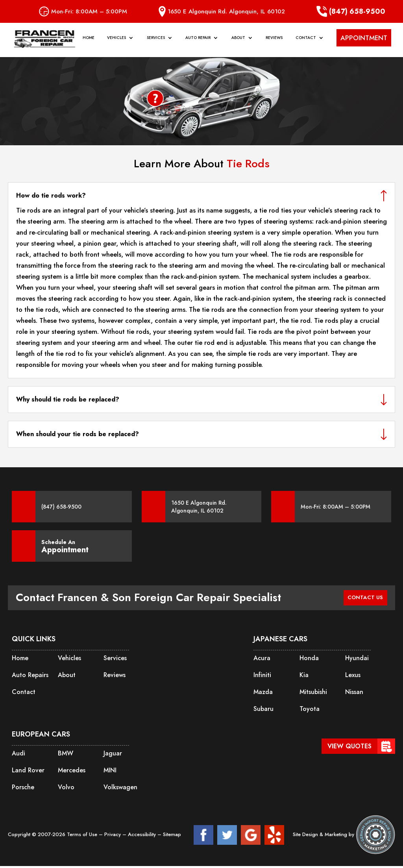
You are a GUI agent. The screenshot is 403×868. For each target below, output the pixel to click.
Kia (304, 677)
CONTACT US (361, 599)
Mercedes (72, 772)
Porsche (23, 789)
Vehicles (116, 42)
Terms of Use (83, 836)
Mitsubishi (313, 694)
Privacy (113, 836)
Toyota (310, 711)
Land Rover (28, 772)
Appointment (65, 550)
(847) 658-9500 (351, 11)
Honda (309, 660)
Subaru (263, 711)
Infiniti (262, 677)
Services (156, 42)
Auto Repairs (30, 677)
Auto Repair (198, 42)
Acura (262, 660)
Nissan (354, 694)
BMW (66, 755)
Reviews (274, 42)
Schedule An (65, 546)
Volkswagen (120, 789)
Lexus (353, 677)
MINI (110, 772)
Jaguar (113, 755)
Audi (18, 755)
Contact (306, 42)
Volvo (66, 789)
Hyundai (357, 660)
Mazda (263, 694)
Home (89, 42)
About (238, 42)
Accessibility (143, 836)
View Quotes (349, 746)
